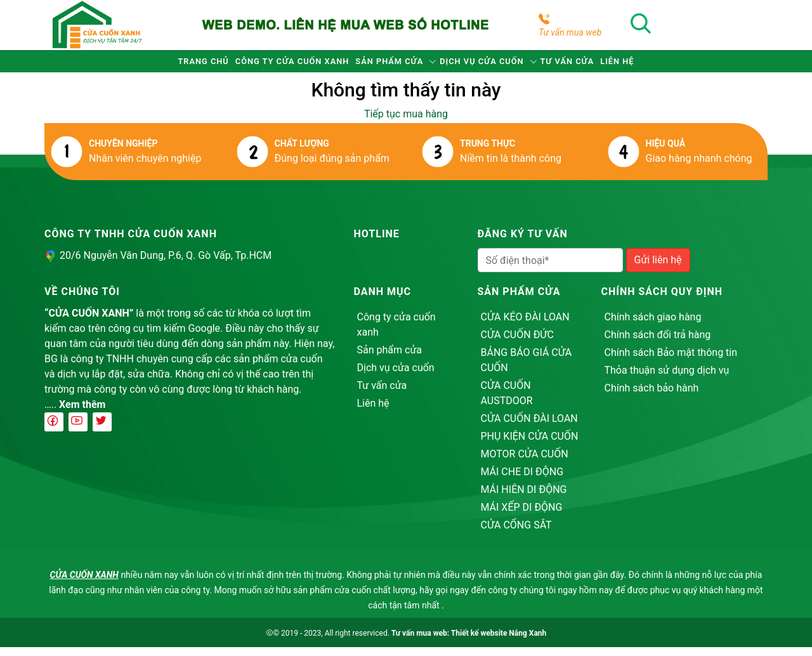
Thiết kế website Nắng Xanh (499, 642)
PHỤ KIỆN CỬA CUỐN (530, 445)
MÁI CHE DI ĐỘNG (522, 481)
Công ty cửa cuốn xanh (257, 66)
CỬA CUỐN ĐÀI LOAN (529, 427)
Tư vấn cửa (608, 66)
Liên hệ (680, 66)
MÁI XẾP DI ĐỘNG (522, 516)
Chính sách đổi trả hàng (658, 344)
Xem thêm (82, 413)
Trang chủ (142, 66)
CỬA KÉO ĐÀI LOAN (525, 326)
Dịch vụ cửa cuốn (498, 66)
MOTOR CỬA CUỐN (525, 463)
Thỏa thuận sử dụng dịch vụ (667, 379)
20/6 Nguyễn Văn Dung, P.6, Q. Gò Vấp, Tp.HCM (166, 264)
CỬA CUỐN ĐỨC (517, 344)
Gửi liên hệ (658, 269)
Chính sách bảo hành (652, 397)
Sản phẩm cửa (381, 66)
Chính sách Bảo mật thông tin (671, 361)
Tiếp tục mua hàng (406, 123)
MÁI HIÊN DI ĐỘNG (524, 498)
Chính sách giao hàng (653, 326)
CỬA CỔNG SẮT (516, 534)
